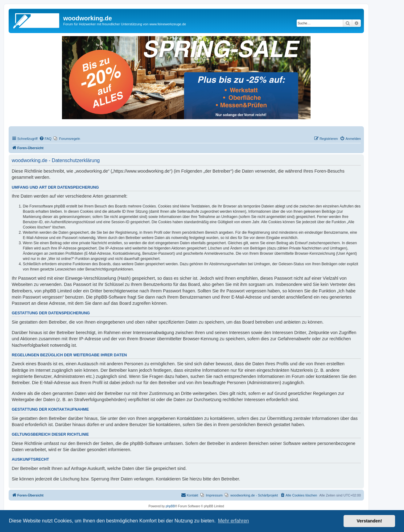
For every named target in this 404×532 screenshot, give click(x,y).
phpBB (170, 506)
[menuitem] (45, 139)
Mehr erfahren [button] (234, 521)
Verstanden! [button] (369, 521)
